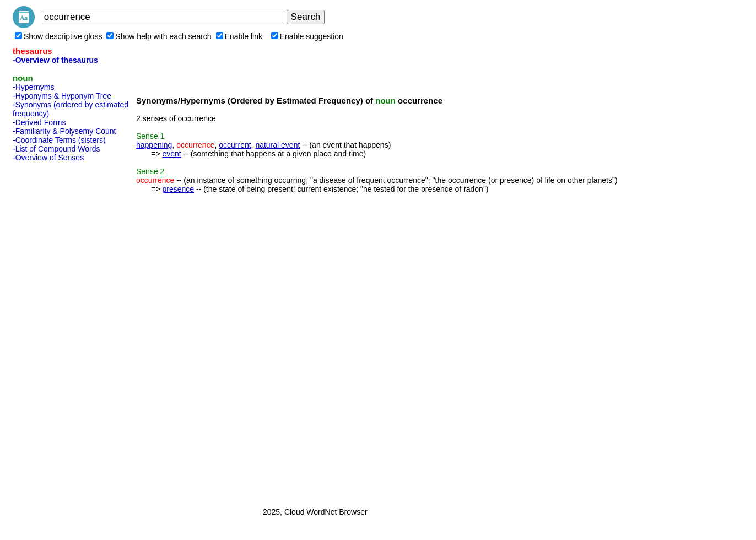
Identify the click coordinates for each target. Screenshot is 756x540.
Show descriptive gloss (58, 36)
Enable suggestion (307, 36)
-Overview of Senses (48, 158)
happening (154, 145)
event (171, 154)
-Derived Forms (39, 122)
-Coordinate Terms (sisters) (59, 140)
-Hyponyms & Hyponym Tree (62, 96)
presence (178, 189)
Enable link (239, 36)
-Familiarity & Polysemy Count (64, 131)
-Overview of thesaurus (55, 60)
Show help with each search (159, 36)
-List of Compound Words (56, 149)
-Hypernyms (33, 87)
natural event (277, 145)
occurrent (235, 145)
